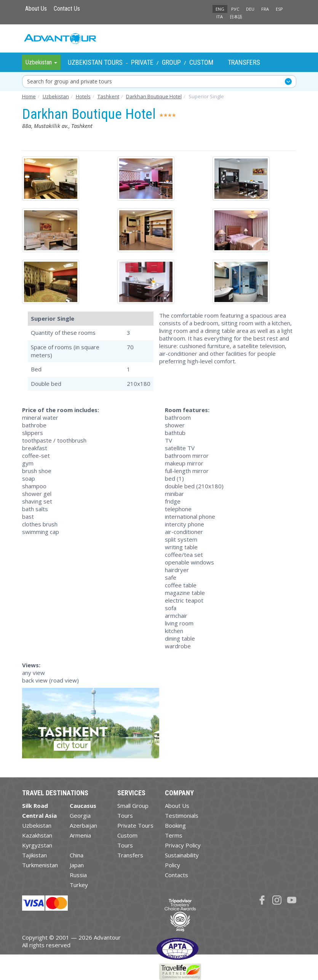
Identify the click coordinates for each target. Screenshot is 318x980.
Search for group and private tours (70, 81)
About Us (36, 9)
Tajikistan (34, 855)
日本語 (236, 17)
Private (142, 62)
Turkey (79, 885)
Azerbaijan (83, 825)
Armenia (80, 835)
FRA (265, 9)
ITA (220, 17)
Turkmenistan (40, 865)
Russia (78, 875)
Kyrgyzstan (37, 845)
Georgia (80, 815)
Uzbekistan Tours (95, 62)
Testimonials (182, 815)
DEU (250, 9)
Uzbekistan (37, 825)
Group (171, 62)
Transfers (244, 62)
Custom (201, 62)
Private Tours (135, 825)
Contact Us (67, 9)
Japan (77, 865)
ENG (220, 9)
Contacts (177, 875)
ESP (279, 9)
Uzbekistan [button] (41, 62)
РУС (235, 9)
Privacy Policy (183, 845)
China (77, 855)
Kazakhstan (37, 835)
